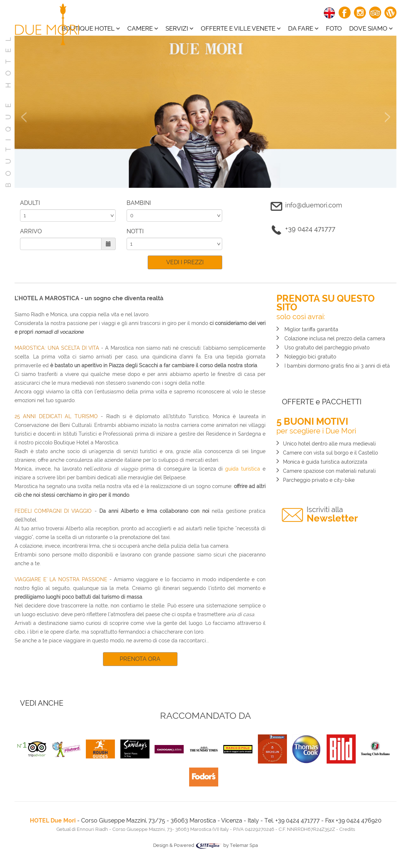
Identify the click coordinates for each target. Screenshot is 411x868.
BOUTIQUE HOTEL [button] (91, 28)
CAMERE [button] (143, 28)
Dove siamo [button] (371, 28)
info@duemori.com (314, 205)
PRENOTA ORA (140, 659)
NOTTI (135, 231)
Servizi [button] (179, 28)
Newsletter (332, 514)
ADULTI (30, 203)
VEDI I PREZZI (185, 262)
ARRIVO (31, 231)
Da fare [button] (303, 28)
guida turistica (243, 469)
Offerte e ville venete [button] (241, 28)
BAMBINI (139, 203)
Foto (334, 28)
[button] (24, 150)
